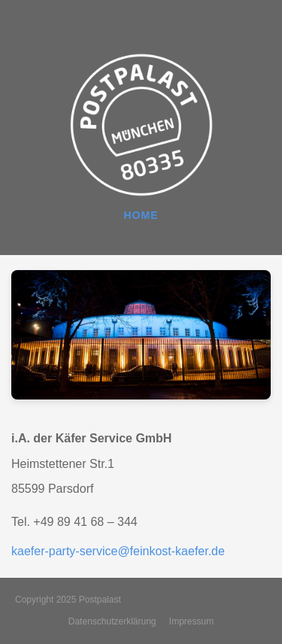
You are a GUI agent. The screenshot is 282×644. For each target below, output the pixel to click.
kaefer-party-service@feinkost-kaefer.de (118, 551)
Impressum (191, 621)
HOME (141, 215)
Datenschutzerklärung (112, 621)
